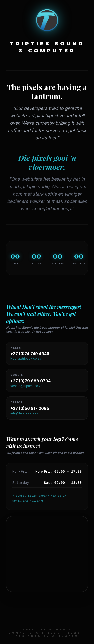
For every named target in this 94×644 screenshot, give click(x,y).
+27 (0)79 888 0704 (30, 381)
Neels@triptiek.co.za (26, 359)
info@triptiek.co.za (24, 413)
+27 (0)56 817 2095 (30, 408)
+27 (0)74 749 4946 (30, 354)
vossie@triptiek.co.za (26, 386)
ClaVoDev (65, 636)
